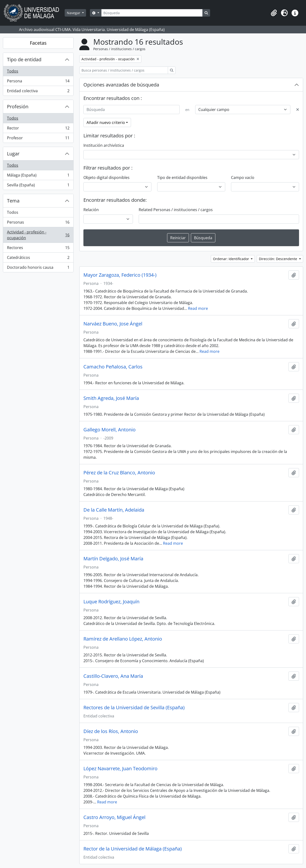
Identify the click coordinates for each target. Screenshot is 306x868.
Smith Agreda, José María (111, 398)
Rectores (38, 249)
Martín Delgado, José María (113, 559)
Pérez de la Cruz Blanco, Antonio (119, 473)
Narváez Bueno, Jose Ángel (113, 324)
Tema (13, 201)
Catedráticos (38, 259)
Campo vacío (243, 177)
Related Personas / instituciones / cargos (176, 210)
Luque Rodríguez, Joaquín (111, 602)
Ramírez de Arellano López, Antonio (123, 639)
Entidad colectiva (38, 92)
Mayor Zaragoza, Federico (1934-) (120, 275)
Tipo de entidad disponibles (182, 177)
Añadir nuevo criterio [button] (106, 122)
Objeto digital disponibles (106, 177)
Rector (38, 129)
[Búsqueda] (152, 13)
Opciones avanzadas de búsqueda (121, 85)
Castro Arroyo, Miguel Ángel (114, 817)
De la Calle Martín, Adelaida (114, 510)
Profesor (38, 139)
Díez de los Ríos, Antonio (111, 731)
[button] (274, 13)
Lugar (13, 154)
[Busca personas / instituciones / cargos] (124, 70)
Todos (13, 71)
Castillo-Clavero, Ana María (113, 676)
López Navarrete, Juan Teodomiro (120, 769)
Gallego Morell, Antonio (109, 430)
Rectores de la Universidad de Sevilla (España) (134, 708)
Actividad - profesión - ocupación (38, 235)
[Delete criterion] (298, 110)
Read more (198, 308)
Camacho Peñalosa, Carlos (113, 367)
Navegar (74, 13)
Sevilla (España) (38, 186)
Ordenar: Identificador (231, 259)
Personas (38, 223)
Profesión (18, 107)
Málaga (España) (38, 176)
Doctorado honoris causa (38, 268)
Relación (91, 210)
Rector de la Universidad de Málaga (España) (133, 849)
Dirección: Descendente (278, 259)
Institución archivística (104, 145)
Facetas (38, 43)
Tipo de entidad (24, 59)
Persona (38, 82)
